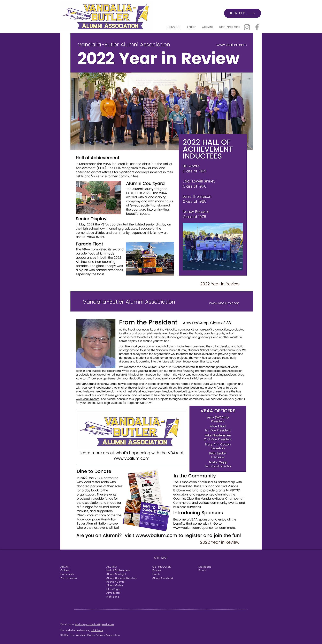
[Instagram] (247, 27)
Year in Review (69, 578)
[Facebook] (257, 27)
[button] (191, 27)
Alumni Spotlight (116, 574)
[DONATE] (243, 13)
